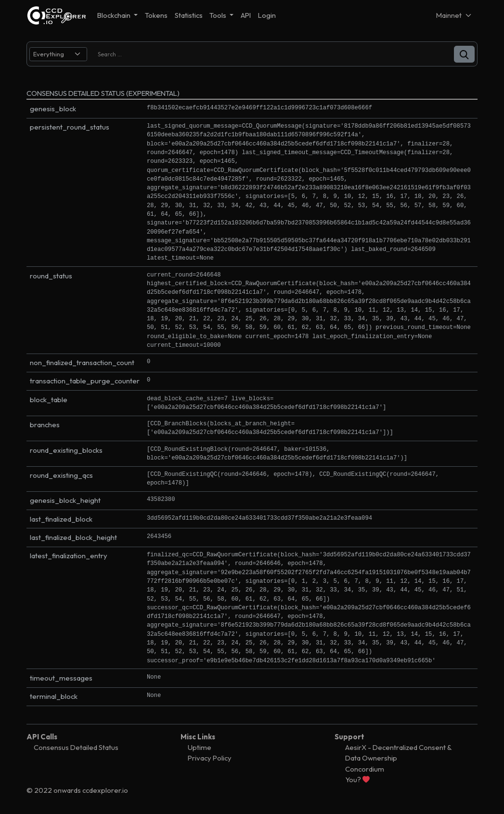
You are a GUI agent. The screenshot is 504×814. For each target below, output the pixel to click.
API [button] (246, 15)
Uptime (200, 747)
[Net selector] (454, 15)
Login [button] (267, 15)
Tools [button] (219, 15)
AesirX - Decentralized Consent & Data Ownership (398, 753)
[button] (464, 54)
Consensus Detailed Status (76, 747)
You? (357, 780)
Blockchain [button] (115, 15)
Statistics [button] (189, 15)
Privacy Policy (210, 758)
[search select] (58, 54)
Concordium (365, 769)
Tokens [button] (156, 15)
